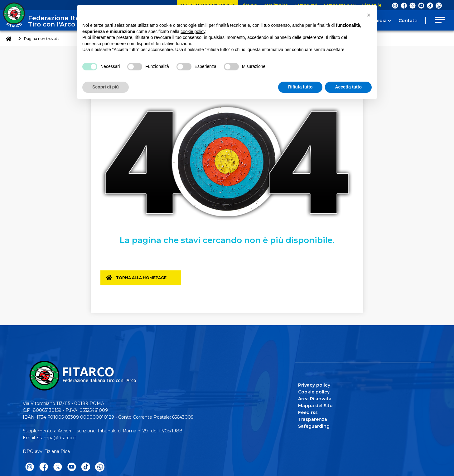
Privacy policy (314, 384)
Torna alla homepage (145, 280)
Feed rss (308, 412)
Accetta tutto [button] (348, 87)
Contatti (408, 21)
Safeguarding (314, 425)
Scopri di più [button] (106, 87)
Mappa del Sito (315, 405)
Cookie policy (314, 391)
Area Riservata (315, 398)
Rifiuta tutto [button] (300, 87)
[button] (369, 15)
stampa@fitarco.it (57, 437)
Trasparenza (313, 418)
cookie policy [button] (193, 31)
